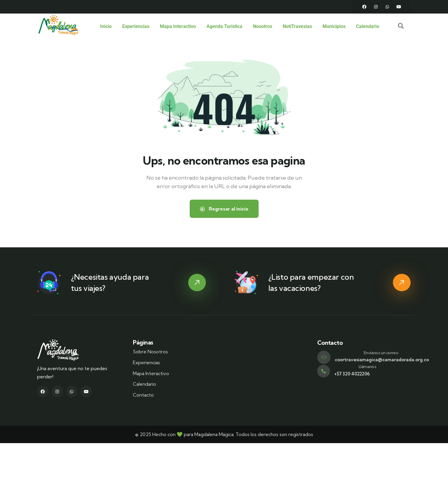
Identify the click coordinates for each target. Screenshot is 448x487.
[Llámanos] (324, 371)
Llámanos (368, 366)
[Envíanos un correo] (324, 357)
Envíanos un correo (381, 352)
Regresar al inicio (224, 208)
